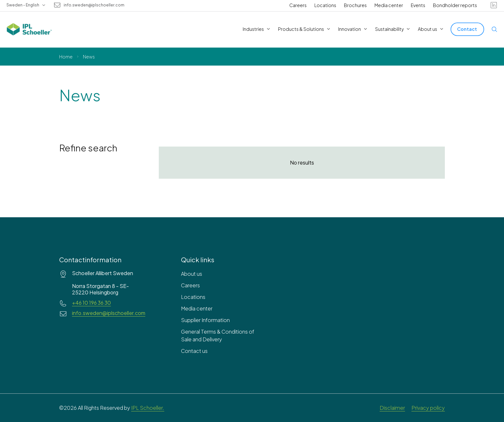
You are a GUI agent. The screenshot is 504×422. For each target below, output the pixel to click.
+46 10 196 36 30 (91, 303)
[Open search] (494, 29)
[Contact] (467, 29)
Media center (389, 5)
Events (418, 5)
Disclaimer (392, 408)
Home (66, 57)
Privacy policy (428, 408)
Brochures (355, 5)
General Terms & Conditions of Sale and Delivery (218, 335)
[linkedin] (494, 5)
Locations (325, 5)
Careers (298, 5)
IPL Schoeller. (148, 408)
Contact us (194, 351)
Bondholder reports (455, 5)
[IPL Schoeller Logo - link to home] (29, 29)
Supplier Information (205, 320)
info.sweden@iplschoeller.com (94, 5)
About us (192, 274)
